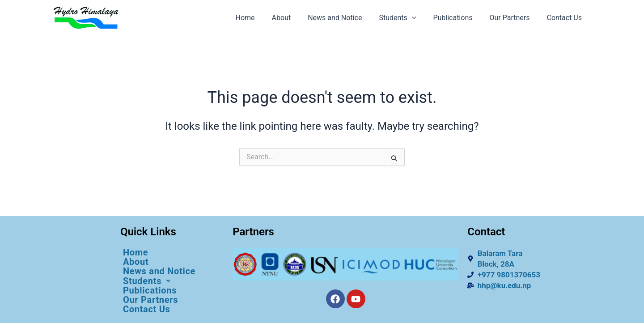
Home (263, 18)
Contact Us (566, 18)
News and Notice (347, 18)
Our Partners (513, 18)
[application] (421, 18)
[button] (172, 281)
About (296, 18)
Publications (459, 18)
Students (407, 18)
